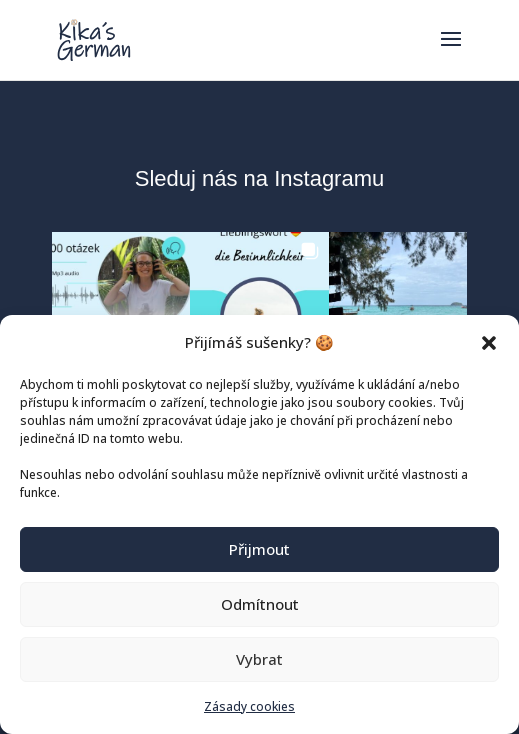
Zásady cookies (249, 706)
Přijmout (259, 549)
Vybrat (259, 659)
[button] (489, 343)
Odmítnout (260, 604)
